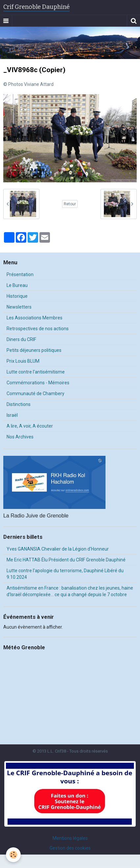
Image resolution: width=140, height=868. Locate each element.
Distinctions (19, 404)
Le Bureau (17, 285)
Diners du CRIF (21, 339)
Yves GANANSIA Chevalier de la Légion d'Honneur (58, 549)
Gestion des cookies (70, 848)
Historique (17, 296)
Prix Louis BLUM (23, 361)
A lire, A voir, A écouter (30, 426)
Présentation (20, 274)
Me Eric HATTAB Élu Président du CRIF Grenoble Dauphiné (66, 560)
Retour (70, 204)
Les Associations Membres (35, 318)
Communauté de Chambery (35, 394)
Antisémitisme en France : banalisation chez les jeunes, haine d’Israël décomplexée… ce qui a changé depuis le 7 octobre (70, 591)
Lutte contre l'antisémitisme (36, 372)
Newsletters (19, 307)
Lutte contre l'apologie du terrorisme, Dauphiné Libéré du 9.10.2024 (65, 574)
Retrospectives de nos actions (38, 329)
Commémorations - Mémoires (38, 383)
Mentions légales (70, 838)
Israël (12, 415)
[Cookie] (13, 855)
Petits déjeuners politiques (34, 350)
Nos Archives (20, 437)
